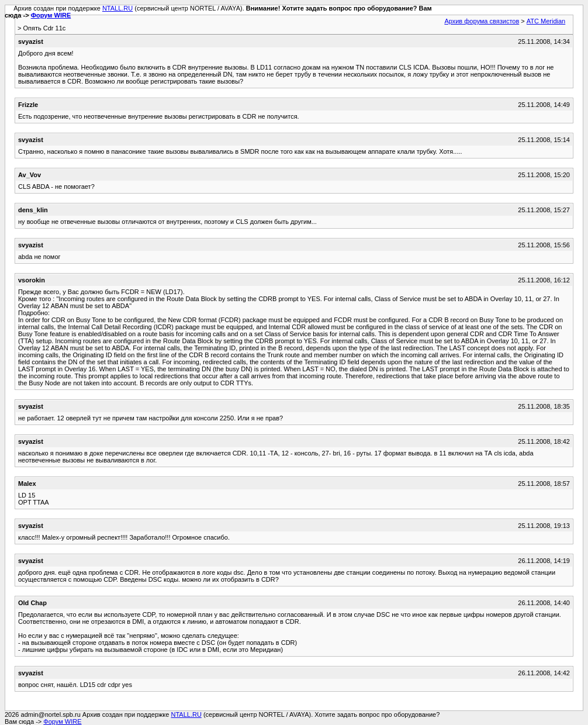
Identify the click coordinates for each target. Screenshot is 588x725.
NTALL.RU (117, 8)
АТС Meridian (546, 21)
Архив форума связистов (482, 21)
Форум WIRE (51, 15)
